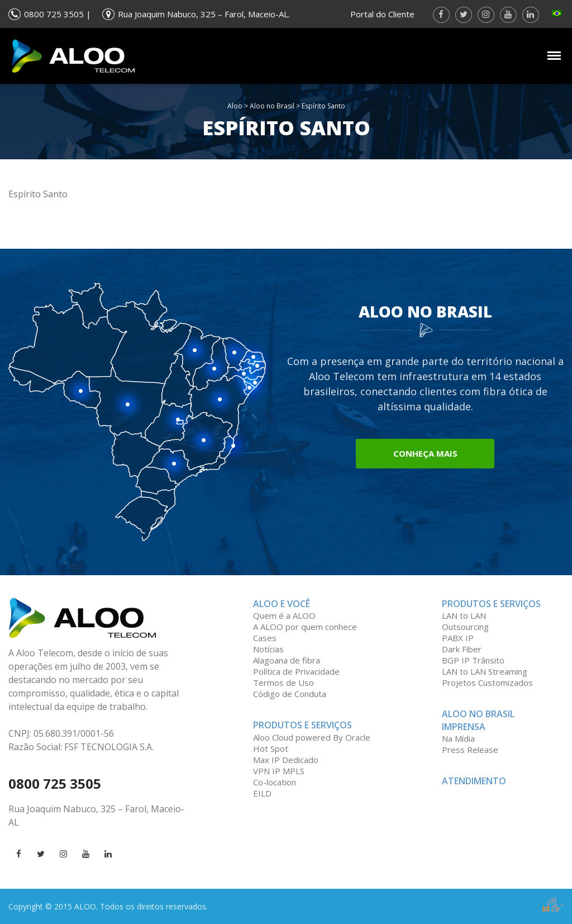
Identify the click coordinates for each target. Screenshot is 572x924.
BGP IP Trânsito (473, 660)
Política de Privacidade (296, 671)
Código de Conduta (290, 694)
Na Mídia (458, 738)
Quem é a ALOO (284, 615)
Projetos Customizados (487, 683)
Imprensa (464, 727)
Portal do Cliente (382, 14)
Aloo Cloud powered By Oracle (312, 737)
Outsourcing (465, 627)
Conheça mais (425, 453)
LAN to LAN (464, 615)
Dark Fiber (462, 649)
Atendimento (474, 781)
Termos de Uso (283, 683)
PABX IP (458, 638)
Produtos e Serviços (302, 725)
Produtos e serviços (491, 604)
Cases (265, 638)
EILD (262, 793)
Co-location (275, 782)
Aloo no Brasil (272, 106)
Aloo (235, 106)
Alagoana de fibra (287, 660)
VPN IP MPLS (279, 771)
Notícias (268, 649)
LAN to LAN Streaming (485, 671)
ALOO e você (282, 604)
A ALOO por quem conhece (305, 627)
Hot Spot (271, 748)
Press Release (470, 750)
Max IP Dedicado (286, 760)
